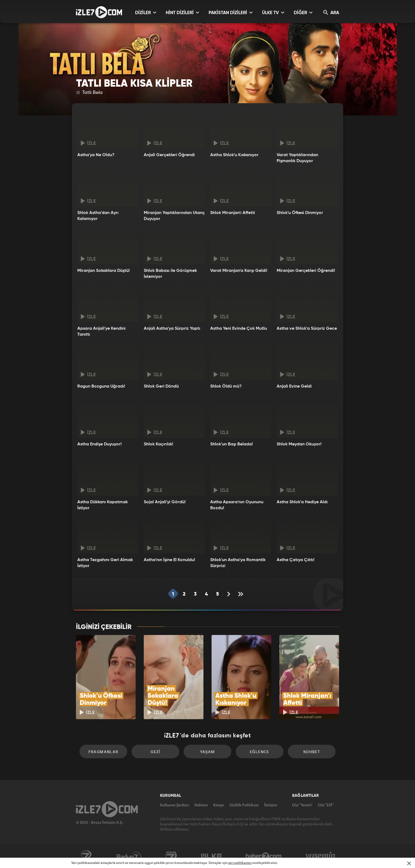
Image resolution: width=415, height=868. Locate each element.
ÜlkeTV (211, 856)
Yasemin (321, 856)
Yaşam (208, 752)
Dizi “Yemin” (302, 805)
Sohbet (312, 752)
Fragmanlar (103, 752)
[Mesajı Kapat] (409, 863)
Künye (219, 805)
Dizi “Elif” (326, 805)
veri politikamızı (240, 863)
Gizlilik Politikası (244, 805)
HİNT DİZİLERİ (182, 13)
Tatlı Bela (89, 93)
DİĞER (303, 13)
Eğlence (260, 752)
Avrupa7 (171, 856)
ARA (331, 13)
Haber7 (264, 856)
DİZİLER (146, 13)
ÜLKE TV (273, 13)
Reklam (201, 805)
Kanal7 (86, 856)
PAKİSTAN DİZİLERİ (231, 13)
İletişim (271, 805)
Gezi (155, 752)
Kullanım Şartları (175, 805)
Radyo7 (129, 856)
